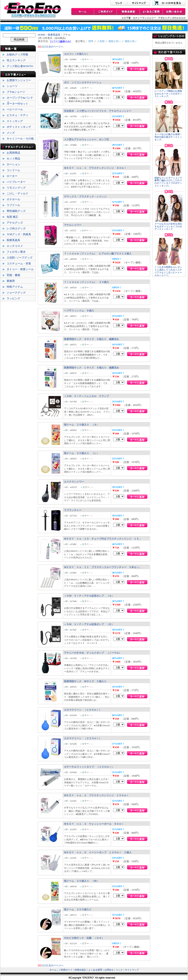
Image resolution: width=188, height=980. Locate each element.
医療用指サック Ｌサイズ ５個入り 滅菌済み (92, 368)
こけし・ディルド (17, 193)
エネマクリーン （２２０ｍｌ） (83, 738)
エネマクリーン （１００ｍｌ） (83, 710)
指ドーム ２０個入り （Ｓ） (82, 425)
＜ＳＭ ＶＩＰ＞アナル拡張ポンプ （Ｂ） (89, 624)
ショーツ (12, 86)
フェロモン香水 (16, 252)
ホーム (53, 970)
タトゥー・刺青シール (20, 269)
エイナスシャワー (74, 482)
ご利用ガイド (66, 970)
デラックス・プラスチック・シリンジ (85, 196)
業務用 (11, 281)
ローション (13, 164)
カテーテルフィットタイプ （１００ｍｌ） (89, 767)
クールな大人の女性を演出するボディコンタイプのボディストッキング (168, 227)
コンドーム (13, 170)
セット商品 (13, 159)
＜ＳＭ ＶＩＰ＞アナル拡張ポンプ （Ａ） (89, 596)
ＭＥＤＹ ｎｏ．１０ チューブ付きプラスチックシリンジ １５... (102, 539)
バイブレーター (16, 182)
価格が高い (131, 41)
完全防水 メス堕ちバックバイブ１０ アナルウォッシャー (98, 111)
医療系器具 (13, 240)
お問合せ (109, 970)
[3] (46, 47)
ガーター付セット (17, 104)
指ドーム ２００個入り (78, 909)
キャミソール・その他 (20, 139)
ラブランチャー (73, 510)
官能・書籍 (13, 275)
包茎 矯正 (12, 217)
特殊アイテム (15, 287)
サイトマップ (132, 970)
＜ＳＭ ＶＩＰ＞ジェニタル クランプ (87, 396)
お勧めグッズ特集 (17, 54)
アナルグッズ (15, 223)
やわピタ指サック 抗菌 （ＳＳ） (84, 938)
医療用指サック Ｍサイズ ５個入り (85, 681)
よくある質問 (95, 970)
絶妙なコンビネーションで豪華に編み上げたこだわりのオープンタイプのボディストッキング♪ (168, 182)
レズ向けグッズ (16, 228)
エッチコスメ (15, 246)
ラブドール (13, 205)
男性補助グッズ (16, 211)
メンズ (11, 133)
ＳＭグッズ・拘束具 (19, 234)
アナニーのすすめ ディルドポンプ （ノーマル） (93, 653)
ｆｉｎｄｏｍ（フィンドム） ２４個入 (87, 282)
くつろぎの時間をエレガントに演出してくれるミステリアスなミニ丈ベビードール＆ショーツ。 (168, 271)
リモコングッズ (16, 188)
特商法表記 (80, 970)
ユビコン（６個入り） (77, 54)
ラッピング (13, 298)
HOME (41, 35)
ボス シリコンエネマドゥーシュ (83, 82)
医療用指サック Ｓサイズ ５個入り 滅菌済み (92, 339)
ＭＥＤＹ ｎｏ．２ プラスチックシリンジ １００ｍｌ (96, 795)
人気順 (101, 41)
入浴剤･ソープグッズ (20, 258)
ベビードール (15, 109)
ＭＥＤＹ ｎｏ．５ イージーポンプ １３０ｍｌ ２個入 (98, 852)
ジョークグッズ (16, 293)
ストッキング (15, 121)
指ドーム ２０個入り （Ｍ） (82, 881)
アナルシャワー (73, 225)
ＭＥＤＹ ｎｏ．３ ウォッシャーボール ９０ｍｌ (94, 824)
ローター (12, 176)
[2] (43, 47)
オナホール (13, 199)
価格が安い (115, 41)
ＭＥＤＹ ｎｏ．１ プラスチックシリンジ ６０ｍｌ (95, 168)
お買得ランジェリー (19, 80)
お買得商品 (13, 153)
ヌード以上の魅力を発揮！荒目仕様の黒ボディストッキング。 (168, 137)
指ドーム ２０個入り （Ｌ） (82, 453)
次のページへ (56, 47)
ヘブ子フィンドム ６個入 (79, 311)
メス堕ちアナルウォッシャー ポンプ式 (87, 139)
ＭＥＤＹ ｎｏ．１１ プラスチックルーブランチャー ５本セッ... (102, 567)
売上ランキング (16, 60)
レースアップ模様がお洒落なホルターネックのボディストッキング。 (168, 94)
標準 (91, 41)
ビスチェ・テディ (17, 115)
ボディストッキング (19, 127)
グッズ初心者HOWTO (20, 66)
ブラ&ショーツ (16, 92)
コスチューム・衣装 (19, 263)
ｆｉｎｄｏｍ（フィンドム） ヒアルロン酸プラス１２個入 (98, 254)
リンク (119, 970)
